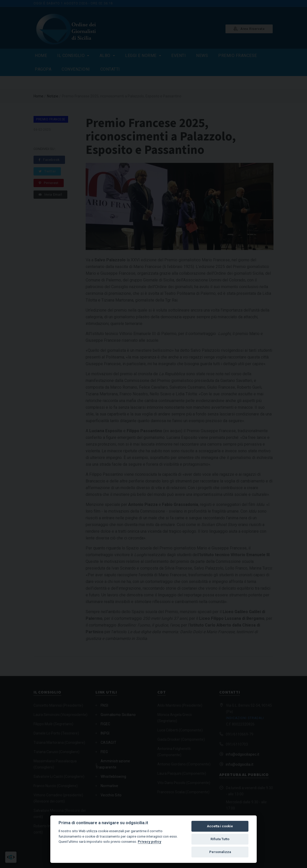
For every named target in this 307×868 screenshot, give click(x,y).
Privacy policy (150, 841)
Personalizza (220, 852)
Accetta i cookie (220, 826)
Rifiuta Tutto (220, 839)
